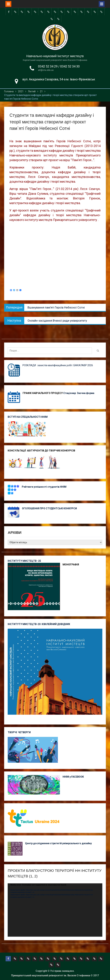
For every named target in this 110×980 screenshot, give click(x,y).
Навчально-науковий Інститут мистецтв (55, 56)
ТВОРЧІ (13, 732)
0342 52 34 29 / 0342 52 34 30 (59, 66)
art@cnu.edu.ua (46, 70)
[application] (55, 910)
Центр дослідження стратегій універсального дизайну (58, 843)
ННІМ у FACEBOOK (73, 777)
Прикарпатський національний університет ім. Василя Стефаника (51, 975)
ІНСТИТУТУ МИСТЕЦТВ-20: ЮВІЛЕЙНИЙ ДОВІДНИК (39, 624)
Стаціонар (70, 393)
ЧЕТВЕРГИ (24, 732)
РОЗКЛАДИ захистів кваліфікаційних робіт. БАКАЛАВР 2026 (58, 365)
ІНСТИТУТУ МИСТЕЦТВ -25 (24, 561)
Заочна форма (86, 393)
